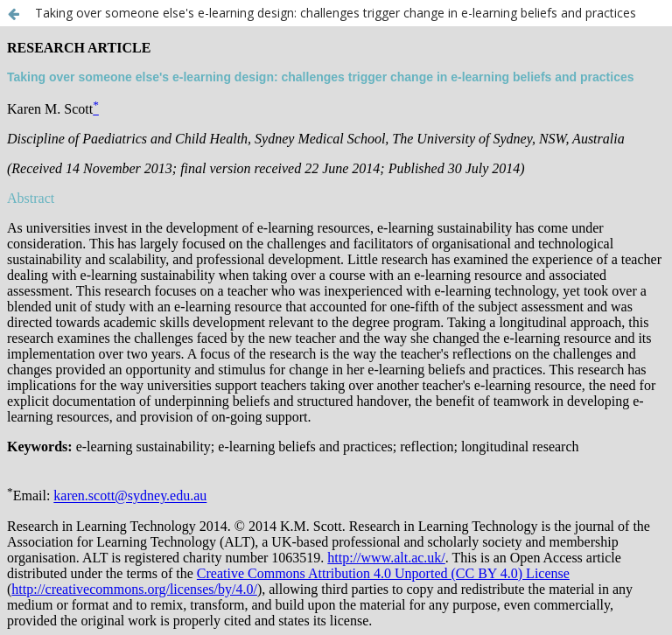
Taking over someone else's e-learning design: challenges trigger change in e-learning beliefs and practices (336, 13)
